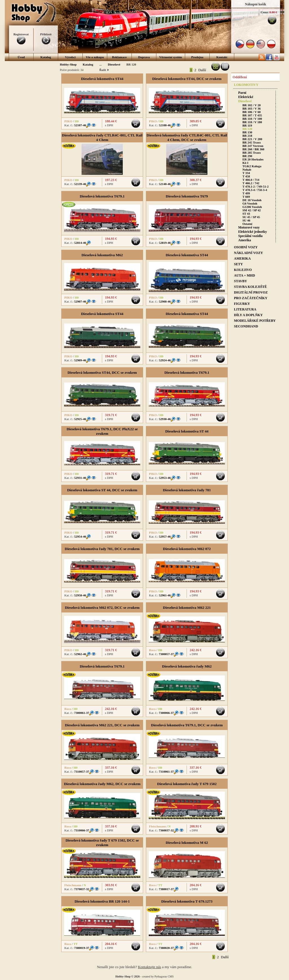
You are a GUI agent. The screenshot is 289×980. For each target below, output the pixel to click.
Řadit (104, 70)
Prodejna (197, 57)
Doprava (144, 57)
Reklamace (119, 57)
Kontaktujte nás (150, 967)
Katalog (46, 57)
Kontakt (222, 57)
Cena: (265, 12)
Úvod (21, 57)
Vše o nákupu (95, 57)
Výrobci (70, 57)
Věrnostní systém (171, 57)
